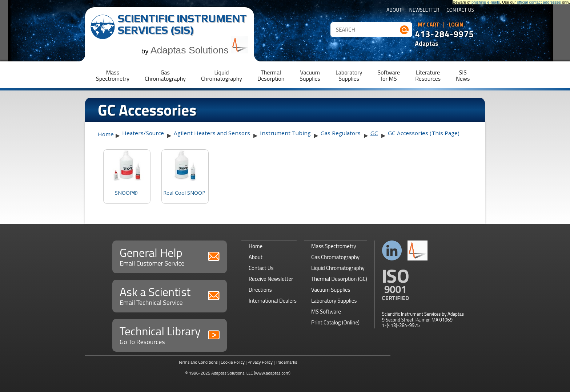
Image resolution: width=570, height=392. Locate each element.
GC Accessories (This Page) (424, 133)
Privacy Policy (260, 362)
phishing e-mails (486, 2)
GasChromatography (165, 75)
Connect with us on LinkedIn (392, 250)
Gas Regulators (341, 133)
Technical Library (170, 334)
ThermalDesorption (271, 75)
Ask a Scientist (170, 295)
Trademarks (286, 362)
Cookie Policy (233, 362)
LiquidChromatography (222, 75)
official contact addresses (539, 2)
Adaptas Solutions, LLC (232, 373)
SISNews (463, 75)
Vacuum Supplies (331, 290)
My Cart (428, 25)
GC (374, 133)
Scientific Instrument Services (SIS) (182, 24)
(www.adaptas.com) (272, 373)
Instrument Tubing (285, 133)
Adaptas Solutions (200, 50)
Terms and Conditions (198, 362)
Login (456, 25)
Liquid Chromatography (338, 268)
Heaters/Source (143, 133)
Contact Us (460, 10)
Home (106, 134)
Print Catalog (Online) (335, 322)
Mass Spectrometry (334, 246)
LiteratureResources (428, 75)
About (394, 10)
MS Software (326, 312)
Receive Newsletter (271, 279)
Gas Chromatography (335, 257)
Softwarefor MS (389, 75)
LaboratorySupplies (349, 75)
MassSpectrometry (113, 75)
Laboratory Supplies (334, 301)
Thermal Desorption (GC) (339, 279)
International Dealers (273, 301)
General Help (170, 256)
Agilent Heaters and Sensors (212, 133)
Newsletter (424, 10)
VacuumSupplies (310, 75)
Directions (260, 290)
